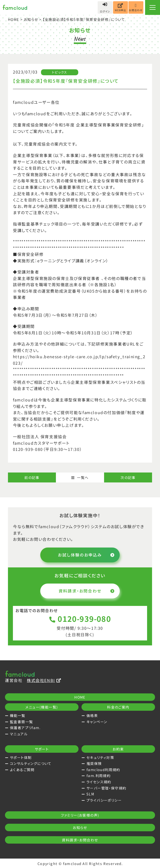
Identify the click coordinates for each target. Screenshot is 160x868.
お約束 (118, 749)
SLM (90, 794)
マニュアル (19, 734)
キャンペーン (97, 722)
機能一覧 (18, 715)
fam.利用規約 (99, 776)
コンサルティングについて (31, 763)
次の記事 (128, 477)
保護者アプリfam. (25, 728)
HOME (14, 19)
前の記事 (32, 477)
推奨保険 (94, 763)
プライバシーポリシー (104, 800)
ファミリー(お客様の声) (80, 815)
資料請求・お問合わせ (87, 591)
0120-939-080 (80, 619)
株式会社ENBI (44, 680)
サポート (42, 749)
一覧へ (80, 477)
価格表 (92, 715)
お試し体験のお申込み (86, 555)
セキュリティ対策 (100, 757)
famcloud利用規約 (103, 770)
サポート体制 (21, 757)
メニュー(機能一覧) (42, 707)
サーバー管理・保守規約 (106, 788)
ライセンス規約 (99, 782)
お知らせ (31, 19)
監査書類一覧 (21, 722)
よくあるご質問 (22, 770)
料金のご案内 (118, 707)
